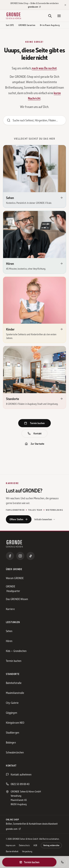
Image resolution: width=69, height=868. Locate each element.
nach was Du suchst (44, 68)
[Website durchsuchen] (34, 120)
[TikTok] (31, 556)
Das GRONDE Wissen (17, 599)
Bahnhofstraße (14, 683)
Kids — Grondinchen (16, 651)
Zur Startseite (34, 444)
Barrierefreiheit (12, 851)
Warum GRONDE (15, 578)
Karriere (10, 609)
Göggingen (11, 713)
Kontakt (34, 433)
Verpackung (27, 851)
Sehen (9, 631)
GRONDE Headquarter (13, 589)
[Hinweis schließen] (65, 5)
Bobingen (11, 742)
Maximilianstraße (15, 693)
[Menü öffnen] (59, 16)
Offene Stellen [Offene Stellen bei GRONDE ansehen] (19, 519)
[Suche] (50, 16)
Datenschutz (24, 845)
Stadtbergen (13, 732)
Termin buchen (34, 423)
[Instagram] (20, 556)
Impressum (11, 845)
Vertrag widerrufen (51, 845)
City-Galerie (12, 703)
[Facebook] (10, 556)
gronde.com (35, 7)
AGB (35, 845)
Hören (9, 641)
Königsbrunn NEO (15, 723)
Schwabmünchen (15, 752)
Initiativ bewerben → (45, 519)
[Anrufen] (62, 862)
